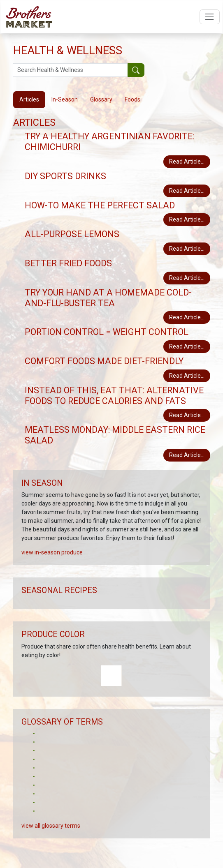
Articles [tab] (29, 99)
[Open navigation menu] (210, 17)
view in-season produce (52, 552)
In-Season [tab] (65, 99)
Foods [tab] (132, 99)
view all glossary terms (51, 826)
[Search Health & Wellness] (70, 70)
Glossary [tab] (101, 99)
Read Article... (187, 162)
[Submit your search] (136, 70)
